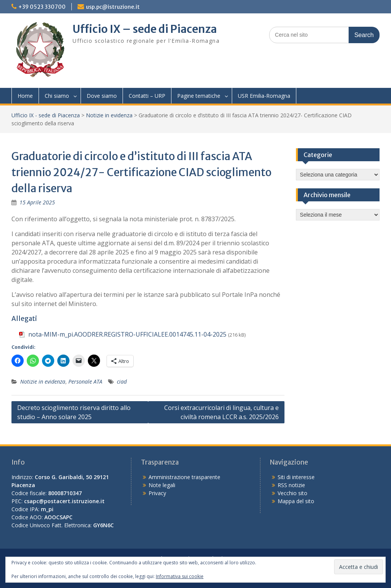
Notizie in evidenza (109, 115)
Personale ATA (85, 381)
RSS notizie (291, 485)
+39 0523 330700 (42, 7)
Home (25, 96)
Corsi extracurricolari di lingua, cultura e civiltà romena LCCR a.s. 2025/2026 (221, 412)
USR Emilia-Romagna (264, 96)
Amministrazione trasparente (184, 477)
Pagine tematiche (199, 96)
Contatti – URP (147, 96)
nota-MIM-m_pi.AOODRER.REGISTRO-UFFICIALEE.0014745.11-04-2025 (127, 334)
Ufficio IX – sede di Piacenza (145, 29)
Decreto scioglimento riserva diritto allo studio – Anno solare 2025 (74, 412)
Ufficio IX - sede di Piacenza (46, 115)
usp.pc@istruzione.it (113, 7)
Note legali (162, 485)
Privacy (157, 493)
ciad (122, 381)
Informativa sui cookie (180, 576)
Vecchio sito (292, 493)
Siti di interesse (296, 477)
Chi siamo (57, 96)
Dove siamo (102, 96)
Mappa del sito (296, 501)
